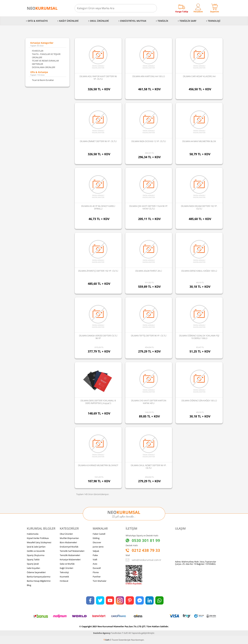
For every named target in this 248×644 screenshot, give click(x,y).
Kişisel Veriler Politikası (38, 538)
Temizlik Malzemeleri (70, 555)
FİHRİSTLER (38, 51)
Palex (95, 555)
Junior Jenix (98, 547)
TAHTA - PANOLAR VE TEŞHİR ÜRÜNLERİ (46, 56)
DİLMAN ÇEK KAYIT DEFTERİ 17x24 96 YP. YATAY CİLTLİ (149, 207)
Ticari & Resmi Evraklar (43, 80)
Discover (97, 542)
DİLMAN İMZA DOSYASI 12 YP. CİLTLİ (149, 141)
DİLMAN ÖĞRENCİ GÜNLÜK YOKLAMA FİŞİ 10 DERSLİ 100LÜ (199, 337)
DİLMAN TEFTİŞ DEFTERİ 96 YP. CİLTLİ (149, 336)
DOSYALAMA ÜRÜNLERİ (44, 67)
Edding (96, 538)
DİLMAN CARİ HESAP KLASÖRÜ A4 (199, 76)
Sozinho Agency (102, 633)
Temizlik (163, 21)
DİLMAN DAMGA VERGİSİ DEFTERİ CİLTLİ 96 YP (98, 337)
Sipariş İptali (33, 564)
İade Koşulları (33, 568)
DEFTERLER (37, 64)
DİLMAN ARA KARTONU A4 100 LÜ (149, 76)
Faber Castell (99, 534)
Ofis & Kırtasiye (38, 21)
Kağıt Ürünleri (69, 21)
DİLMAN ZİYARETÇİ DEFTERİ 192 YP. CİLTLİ (98, 271)
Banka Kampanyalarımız (39, 577)
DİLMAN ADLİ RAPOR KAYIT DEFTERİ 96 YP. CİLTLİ (98, 78)
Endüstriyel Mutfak (133, 21)
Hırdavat (64, 581)
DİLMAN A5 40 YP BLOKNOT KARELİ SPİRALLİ (98, 207)
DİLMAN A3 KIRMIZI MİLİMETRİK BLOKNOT (98, 465)
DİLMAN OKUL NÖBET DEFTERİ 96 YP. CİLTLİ (149, 467)
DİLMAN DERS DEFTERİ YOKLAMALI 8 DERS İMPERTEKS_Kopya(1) (98, 402)
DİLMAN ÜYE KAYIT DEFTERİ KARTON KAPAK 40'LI (149, 402)
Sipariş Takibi (33, 559)
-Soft (107, 640)
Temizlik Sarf (188, 21)
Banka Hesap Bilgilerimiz (39, 581)
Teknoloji (214, 21)
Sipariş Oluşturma (36, 555)
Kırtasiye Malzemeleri (70, 559)
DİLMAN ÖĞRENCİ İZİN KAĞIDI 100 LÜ (199, 401)
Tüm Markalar (100, 581)
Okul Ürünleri (99, 21)
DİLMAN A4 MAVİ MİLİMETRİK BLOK (199, 141)
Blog (29, 585)
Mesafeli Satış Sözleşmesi (39, 542)
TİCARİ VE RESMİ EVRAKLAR (45, 61)
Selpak (96, 551)
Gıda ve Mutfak (67, 564)
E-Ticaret (114, 640)
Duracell (97, 568)
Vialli (95, 559)
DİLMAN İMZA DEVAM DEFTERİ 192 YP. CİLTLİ (199, 207)
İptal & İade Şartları (36, 547)
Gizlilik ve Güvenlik (36, 551)
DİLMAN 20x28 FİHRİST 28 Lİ (149, 271)
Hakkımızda (33, 534)
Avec (95, 564)
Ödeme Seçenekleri (36, 572)
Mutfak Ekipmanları (69, 538)
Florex (96, 572)
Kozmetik (64, 577)
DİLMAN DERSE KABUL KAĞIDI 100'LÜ (199, 271)
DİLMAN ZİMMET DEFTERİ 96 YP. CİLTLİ (98, 141)
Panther (97, 577)
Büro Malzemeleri (68, 542)
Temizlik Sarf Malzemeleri (72, 551)
